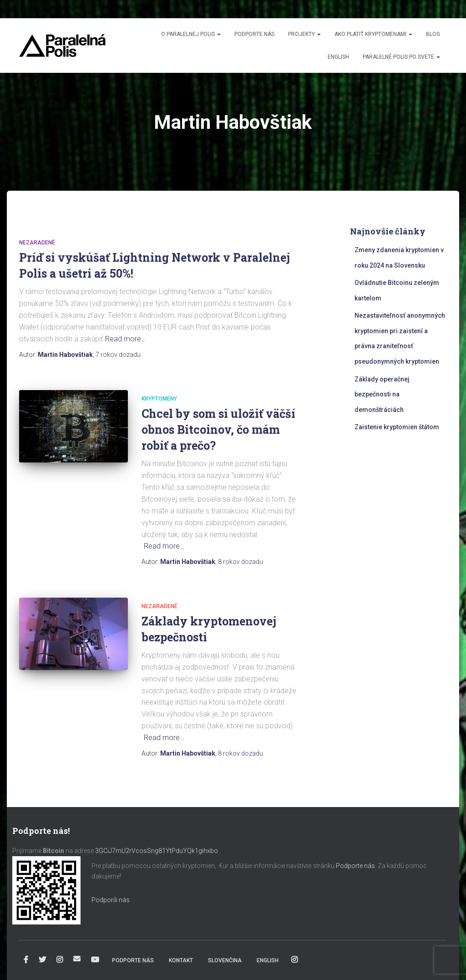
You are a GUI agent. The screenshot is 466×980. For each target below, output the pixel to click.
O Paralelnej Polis (191, 34)
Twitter (42, 960)
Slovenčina (225, 960)
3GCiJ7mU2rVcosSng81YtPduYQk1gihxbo (157, 851)
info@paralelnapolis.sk (77, 959)
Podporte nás (254, 34)
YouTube (95, 960)
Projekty (304, 34)
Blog (433, 34)
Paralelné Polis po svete (401, 57)
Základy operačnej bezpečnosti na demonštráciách (382, 394)
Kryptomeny (159, 399)
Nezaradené (37, 243)
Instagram (60, 960)
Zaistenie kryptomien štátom (397, 427)
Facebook (26, 960)
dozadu (118, 355)
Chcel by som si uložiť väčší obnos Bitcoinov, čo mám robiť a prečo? (218, 429)
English (338, 57)
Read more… (125, 339)
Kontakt (181, 960)
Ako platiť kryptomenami (373, 34)
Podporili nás (111, 900)
